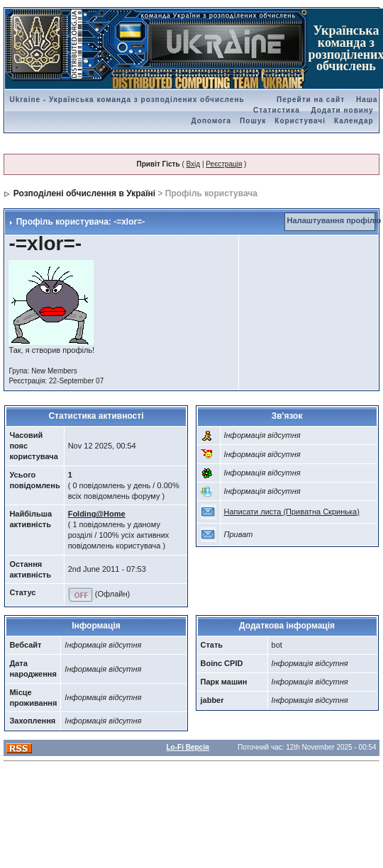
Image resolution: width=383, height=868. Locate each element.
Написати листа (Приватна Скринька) (292, 512)
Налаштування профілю (334, 220)
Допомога (211, 121)
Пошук (253, 121)
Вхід (194, 164)
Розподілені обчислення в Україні (84, 193)
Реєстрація (224, 164)
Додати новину (343, 110)
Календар (354, 121)
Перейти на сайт (311, 100)
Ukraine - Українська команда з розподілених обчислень (127, 100)
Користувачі (300, 121)
